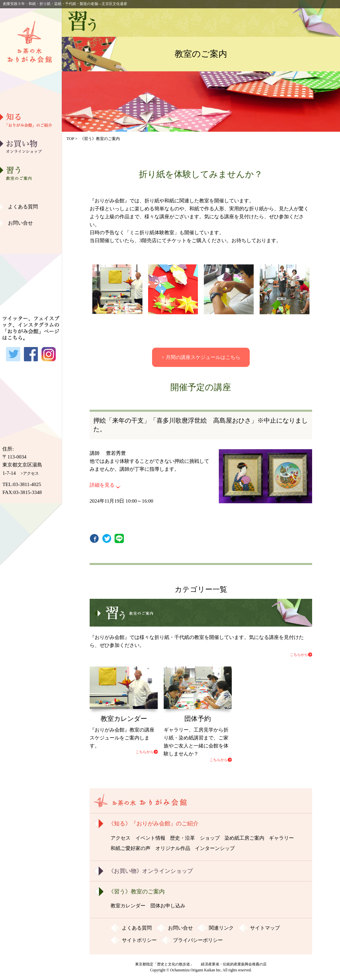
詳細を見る (102, 485)
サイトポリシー (139, 940)
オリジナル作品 (31, 241)
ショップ (210, 838)
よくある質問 (23, 207)
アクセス (121, 838)
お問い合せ (20, 223)
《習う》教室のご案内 (136, 892)
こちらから (299, 655)
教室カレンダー (128, 906)
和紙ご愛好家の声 (31, 224)
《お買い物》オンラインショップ (151, 871)
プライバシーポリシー (198, 940)
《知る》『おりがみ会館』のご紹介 (153, 824)
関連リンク (221, 928)
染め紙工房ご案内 (31, 190)
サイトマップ (265, 928)
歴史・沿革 (31, 156)
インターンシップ (215, 848)
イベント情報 (150, 838)
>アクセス (30, 473)
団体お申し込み (168, 906)
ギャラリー (31, 207)
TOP (70, 139)
